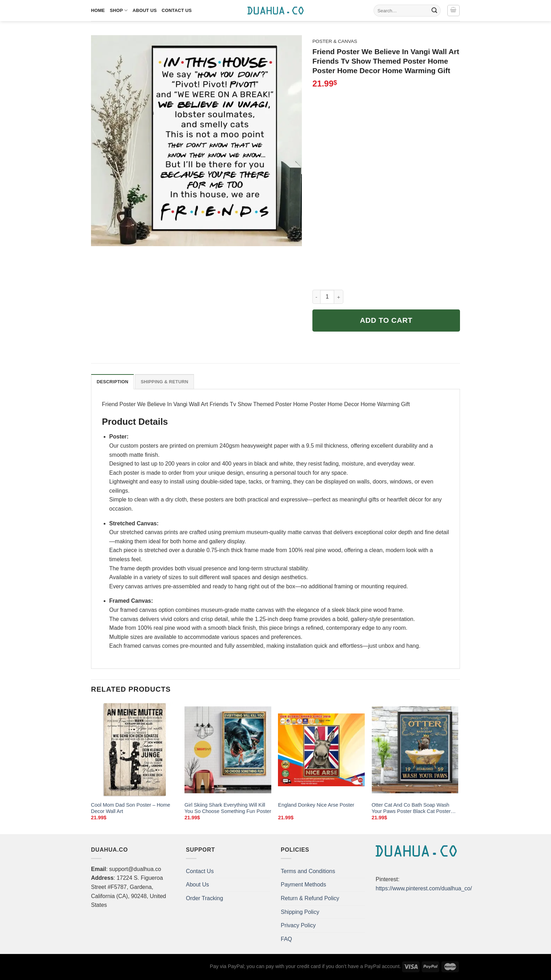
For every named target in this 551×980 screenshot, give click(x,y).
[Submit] (434, 11)
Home (98, 10)
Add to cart (386, 320)
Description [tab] (112, 382)
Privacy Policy (298, 925)
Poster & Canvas (335, 41)
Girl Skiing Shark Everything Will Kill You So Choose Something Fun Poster (228, 808)
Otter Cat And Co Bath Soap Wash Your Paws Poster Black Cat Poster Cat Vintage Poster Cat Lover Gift (411, 808)
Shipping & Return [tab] (164, 382)
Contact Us (177, 10)
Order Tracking (205, 898)
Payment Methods (303, 885)
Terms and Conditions (308, 871)
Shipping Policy (300, 912)
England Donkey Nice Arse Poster (316, 805)
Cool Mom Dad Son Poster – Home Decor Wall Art (131, 808)
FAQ (286, 939)
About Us (145, 10)
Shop (119, 10)
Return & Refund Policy (310, 898)
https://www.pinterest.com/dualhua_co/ (424, 888)
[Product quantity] (327, 297)
